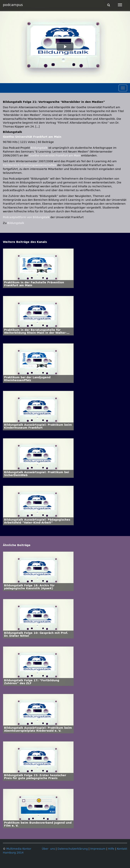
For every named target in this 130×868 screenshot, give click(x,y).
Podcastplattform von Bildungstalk (27, 217)
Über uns (48, 849)
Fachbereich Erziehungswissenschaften (30, 165)
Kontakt (122, 849)
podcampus (13, 5)
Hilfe (111, 849)
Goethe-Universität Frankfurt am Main (32, 137)
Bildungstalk (39, 148)
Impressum (98, 849)
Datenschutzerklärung (73, 849)
